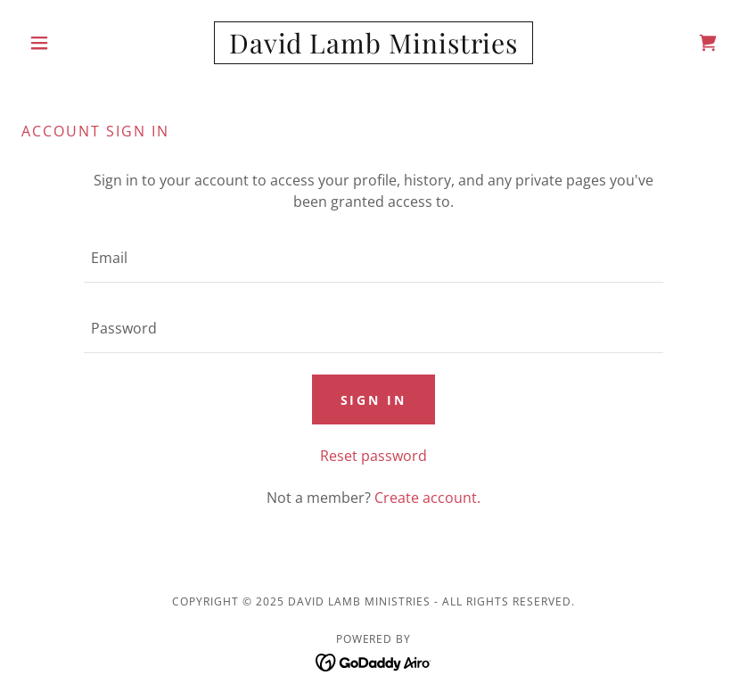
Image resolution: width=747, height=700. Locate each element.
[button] (74, 43)
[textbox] (373, 258)
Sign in (374, 400)
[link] (374, 48)
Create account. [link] (427, 498)
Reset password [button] (373, 456)
